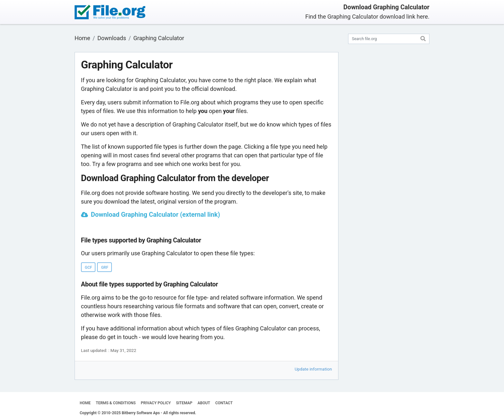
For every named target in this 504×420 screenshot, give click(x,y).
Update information (313, 369)
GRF (104, 267)
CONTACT (224, 403)
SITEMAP (184, 403)
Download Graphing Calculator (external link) (156, 214)
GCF (89, 267)
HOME (85, 403)
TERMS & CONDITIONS (116, 403)
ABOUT (204, 403)
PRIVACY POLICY (156, 403)
